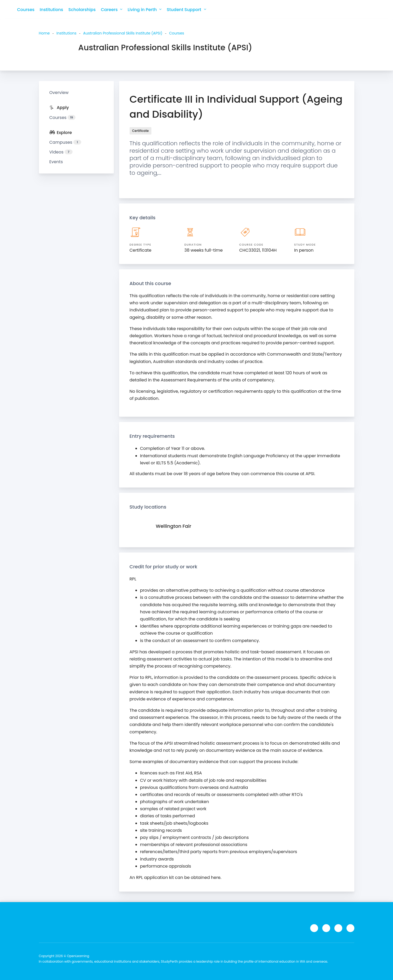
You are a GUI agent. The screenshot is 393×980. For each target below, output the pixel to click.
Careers (112, 9)
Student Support (186, 9)
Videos (61, 152)
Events (56, 162)
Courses (26, 10)
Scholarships (82, 10)
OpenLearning (78, 956)
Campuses (65, 142)
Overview (59, 93)
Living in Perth (144, 9)
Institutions (51, 10)
